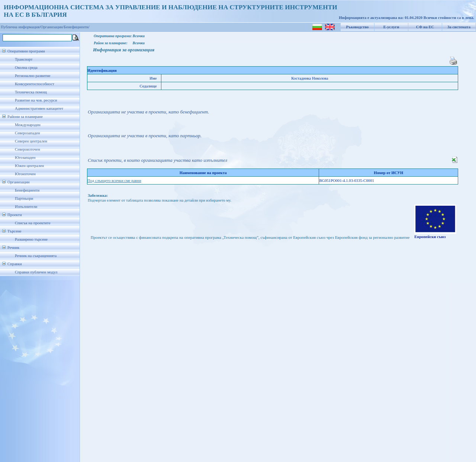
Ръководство (358, 27)
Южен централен (29, 166)
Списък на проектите (33, 223)
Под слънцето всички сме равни (114, 181)
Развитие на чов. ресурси (36, 100)
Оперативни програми (26, 51)
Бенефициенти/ (77, 27)
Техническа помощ (31, 92)
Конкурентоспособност (35, 84)
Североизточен (28, 149)
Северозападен (27, 133)
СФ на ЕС (425, 27)
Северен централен (31, 141)
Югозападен (25, 158)
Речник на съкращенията (36, 256)
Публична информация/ (21, 27)
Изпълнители (26, 207)
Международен (28, 125)
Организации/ (52, 27)
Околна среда (26, 68)
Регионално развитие (33, 76)
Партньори (24, 198)
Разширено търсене (31, 239)
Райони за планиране (25, 117)
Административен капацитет (39, 108)
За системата (459, 27)
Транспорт (24, 59)
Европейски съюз (430, 237)
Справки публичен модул (36, 272)
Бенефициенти (27, 190)
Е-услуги (391, 27)
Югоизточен (25, 174)
